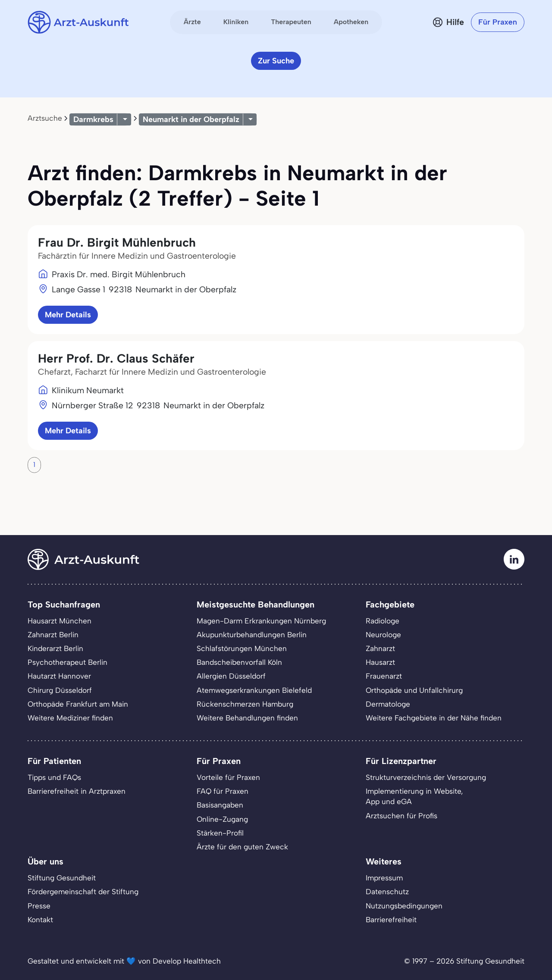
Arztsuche (45, 118)
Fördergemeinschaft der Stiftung (83, 892)
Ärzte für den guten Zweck (242, 847)
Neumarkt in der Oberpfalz (191, 119)
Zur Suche (276, 61)
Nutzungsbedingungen (404, 906)
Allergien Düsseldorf (231, 676)
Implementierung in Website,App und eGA (414, 796)
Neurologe (383, 635)
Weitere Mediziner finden (70, 718)
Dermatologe (388, 704)
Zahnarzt (380, 648)
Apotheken (351, 22)
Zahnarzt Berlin (53, 635)
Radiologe (383, 621)
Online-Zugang (222, 819)
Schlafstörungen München (242, 648)
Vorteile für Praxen (228, 777)
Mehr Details (68, 315)
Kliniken (236, 22)
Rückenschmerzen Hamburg (245, 704)
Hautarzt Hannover (59, 676)
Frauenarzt (384, 676)
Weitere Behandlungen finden (247, 718)
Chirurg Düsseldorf (60, 690)
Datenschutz (387, 892)
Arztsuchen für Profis (401, 816)
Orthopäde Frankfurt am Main (78, 704)
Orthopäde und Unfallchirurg (414, 690)
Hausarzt (380, 662)
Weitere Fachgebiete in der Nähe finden (434, 718)
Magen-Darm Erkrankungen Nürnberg (261, 621)
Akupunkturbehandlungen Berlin (252, 635)
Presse (39, 906)
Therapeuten (291, 22)
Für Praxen (498, 22)
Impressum (384, 878)
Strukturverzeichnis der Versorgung (426, 777)
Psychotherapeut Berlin (67, 662)
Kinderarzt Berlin (55, 648)
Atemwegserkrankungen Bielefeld (254, 690)
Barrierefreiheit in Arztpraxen (77, 791)
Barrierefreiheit (391, 920)
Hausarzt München (60, 621)
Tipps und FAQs (54, 777)
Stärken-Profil (220, 833)
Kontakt (40, 920)
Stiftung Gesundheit (62, 878)
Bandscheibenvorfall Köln (239, 662)
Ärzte (192, 22)
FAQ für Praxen (223, 791)
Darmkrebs (93, 119)
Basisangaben (220, 805)
